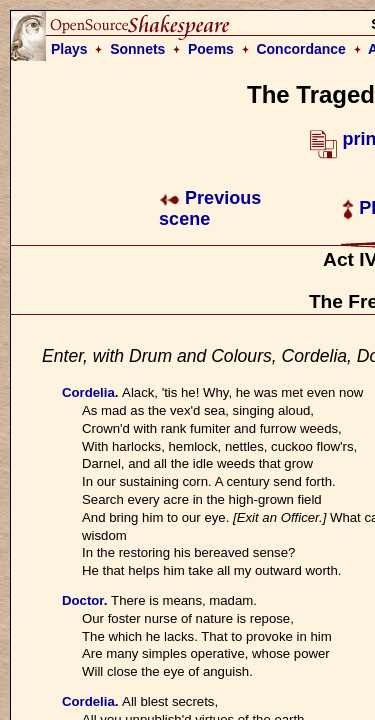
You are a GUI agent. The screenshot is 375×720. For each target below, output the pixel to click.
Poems (211, 49)
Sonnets (137, 49)
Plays (69, 49)
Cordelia (88, 392)
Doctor (83, 600)
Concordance (300, 49)
